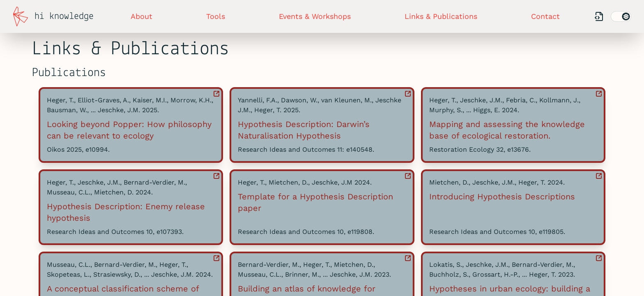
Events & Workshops (315, 16)
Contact (545, 16)
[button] (131, 125)
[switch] (621, 16)
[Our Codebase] (599, 17)
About (141, 16)
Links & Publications (441, 16)
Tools (216, 16)
